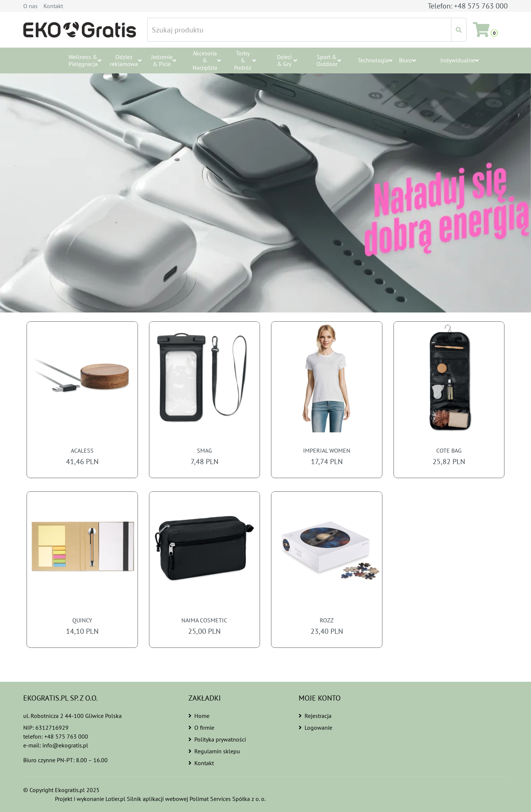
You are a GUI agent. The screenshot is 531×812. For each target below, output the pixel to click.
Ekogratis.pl (70, 790)
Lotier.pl (117, 799)
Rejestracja (315, 716)
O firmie (202, 728)
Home (199, 716)
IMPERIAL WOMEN (327, 451)
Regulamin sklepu (214, 751)
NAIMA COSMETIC (204, 620)
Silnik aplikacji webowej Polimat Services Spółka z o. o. (197, 799)
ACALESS (82, 451)
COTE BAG (449, 451)
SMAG (204, 451)
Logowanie (315, 728)
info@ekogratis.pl (65, 745)
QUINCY (82, 620)
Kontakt (53, 6)
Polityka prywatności (217, 739)
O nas (30, 6)
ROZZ (327, 620)
